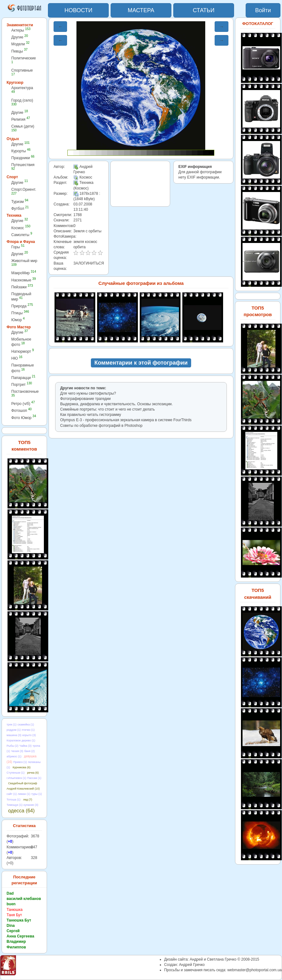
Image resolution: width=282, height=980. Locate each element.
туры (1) (37, 794)
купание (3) (31, 805)
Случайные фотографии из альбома (141, 283)
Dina (11, 926)
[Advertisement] (140, 184)
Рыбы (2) (13, 746)
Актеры (21, 30)
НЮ (17, 358)
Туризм (20, 202)
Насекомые (23, 280)
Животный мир (24, 263)
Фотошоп (21, 410)
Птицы (20, 313)
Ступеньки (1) (16, 773)
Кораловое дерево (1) (21, 740)
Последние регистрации (24, 880)
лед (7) (28, 800)
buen (11, 904)
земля (79, 242)
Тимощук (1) (15, 805)
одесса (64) (21, 811)
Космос (21, 228)
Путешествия (23, 167)
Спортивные (22, 72)
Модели (20, 44)
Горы (18, 247)
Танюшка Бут (19, 920)
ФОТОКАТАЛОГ (258, 24)
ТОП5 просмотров (258, 311)
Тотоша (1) (13, 800)
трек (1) (12, 725)
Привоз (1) (20, 762)
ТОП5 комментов (24, 446)
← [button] (60, 27)
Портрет (22, 384)
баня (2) (29, 751)
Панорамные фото (23, 368)
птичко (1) (28, 730)
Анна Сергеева (20, 936)
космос (91, 242)
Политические (24, 60)
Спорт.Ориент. (24, 191)
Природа (22, 306)
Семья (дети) (23, 128)
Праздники (23, 158)
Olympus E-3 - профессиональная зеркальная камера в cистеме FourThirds (126, 420)
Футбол (20, 208)
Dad (10, 893)
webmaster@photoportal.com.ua (254, 970)
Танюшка (15, 910)
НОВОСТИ (78, 10)
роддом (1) (14, 730)
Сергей (13, 931)
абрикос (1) (14, 756)
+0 (10, 841)
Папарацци (23, 378)
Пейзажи (22, 287)
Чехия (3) (17, 751)
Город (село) (22, 102)
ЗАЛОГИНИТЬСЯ (89, 263)
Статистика (24, 826)
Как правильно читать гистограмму (91, 415)
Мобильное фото (21, 342)
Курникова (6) (21, 767)
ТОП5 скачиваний (258, 594)
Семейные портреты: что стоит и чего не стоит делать (107, 409)
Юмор (18, 320)
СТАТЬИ (204, 10)
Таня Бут (14, 915)
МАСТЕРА (141, 10)
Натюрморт (23, 351)
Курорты (21, 151)
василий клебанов (24, 899)
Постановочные (25, 393)
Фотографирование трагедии (85, 399)
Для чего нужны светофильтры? (88, 393)
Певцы (19, 51)
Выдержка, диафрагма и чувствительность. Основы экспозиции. (116, 404)
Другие (20, 37)
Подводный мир (21, 297)
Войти (263, 10)
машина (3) (14, 735)
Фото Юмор (24, 418)
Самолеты (22, 235)
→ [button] (222, 27)
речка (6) (33, 773)
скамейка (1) (26, 725)
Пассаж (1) (34, 778)
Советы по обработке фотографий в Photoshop (101, 426)
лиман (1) (24, 794)
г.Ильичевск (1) (16, 778)
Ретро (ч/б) (23, 404)
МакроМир (24, 273)
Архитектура (22, 90)
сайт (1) (12, 794)
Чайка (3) (26, 746)
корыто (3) (29, 735)
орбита (79, 247)
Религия (21, 119)
